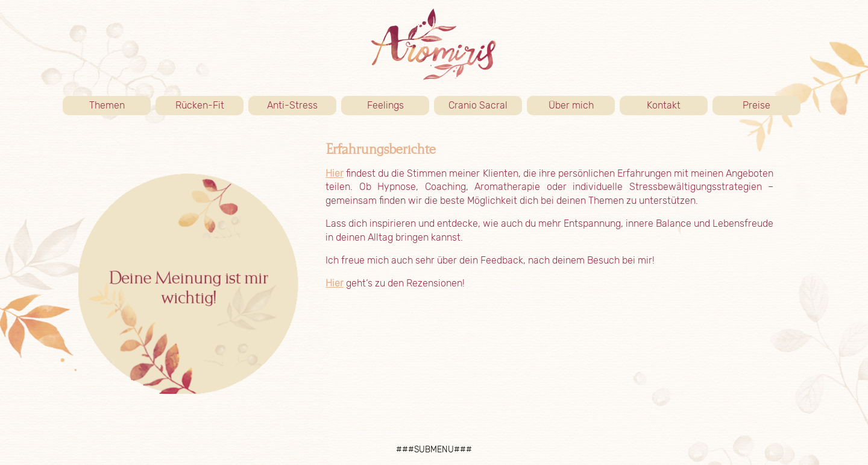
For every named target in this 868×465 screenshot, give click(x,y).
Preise (772, 106)
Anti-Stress (292, 105)
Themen (120, 106)
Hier (335, 173)
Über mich (582, 106)
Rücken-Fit (210, 106)
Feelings (385, 105)
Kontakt (677, 106)
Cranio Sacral (478, 105)
